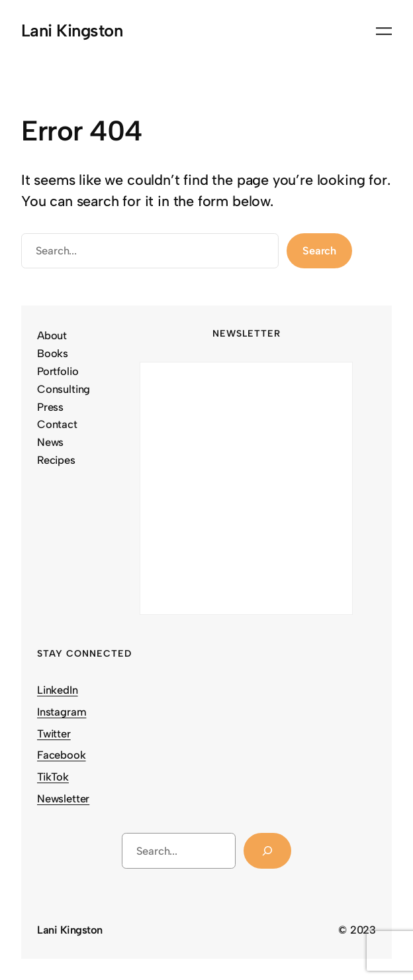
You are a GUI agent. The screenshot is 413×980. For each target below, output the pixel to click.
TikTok (53, 777)
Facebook (62, 755)
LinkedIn (58, 690)
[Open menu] (384, 31)
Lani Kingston (72, 30)
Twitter (54, 734)
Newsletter (63, 798)
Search (319, 250)
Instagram (62, 712)
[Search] (267, 851)
